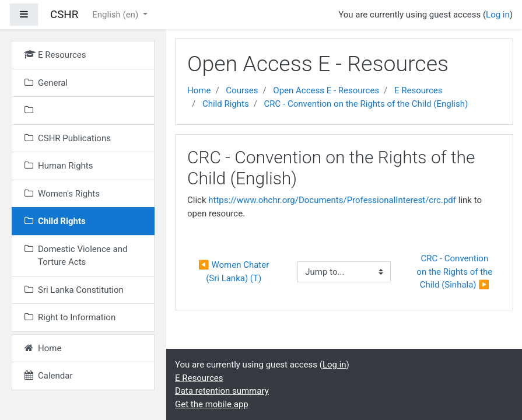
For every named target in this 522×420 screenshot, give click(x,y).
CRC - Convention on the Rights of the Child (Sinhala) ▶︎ (456, 272)
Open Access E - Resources (326, 90)
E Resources (418, 90)
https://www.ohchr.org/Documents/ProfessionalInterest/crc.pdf (332, 200)
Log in (498, 15)
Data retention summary (222, 391)
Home (199, 90)
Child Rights (226, 104)
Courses (242, 90)
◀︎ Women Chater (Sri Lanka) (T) (235, 272)
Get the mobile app (212, 404)
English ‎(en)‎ (116, 15)
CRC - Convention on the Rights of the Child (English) (366, 104)
